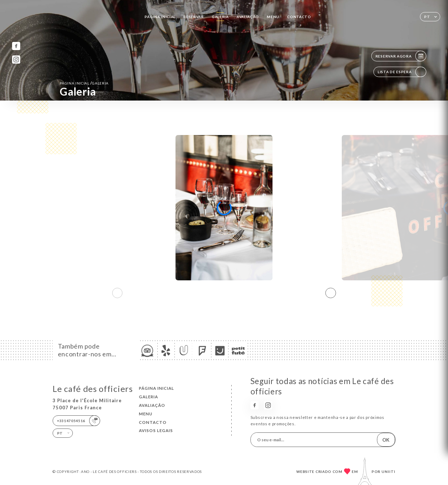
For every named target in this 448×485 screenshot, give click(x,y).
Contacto (299, 17)
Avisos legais (156, 430)
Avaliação (248, 17)
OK (386, 440)
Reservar (194, 17)
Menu (273, 17)
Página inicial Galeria (84, 83)
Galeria (220, 17)
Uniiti (388, 471)
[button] (331, 293)
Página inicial (160, 17)
